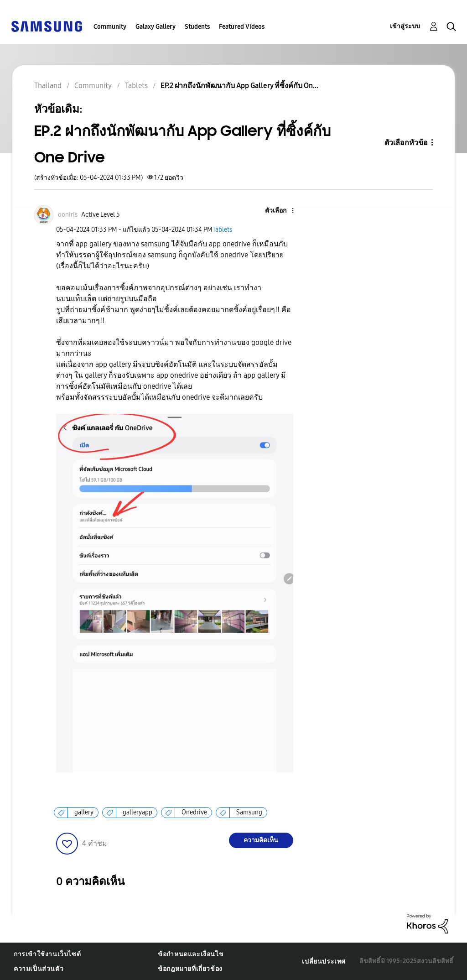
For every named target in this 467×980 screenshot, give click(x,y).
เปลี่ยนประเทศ (324, 962)
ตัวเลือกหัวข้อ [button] (406, 143)
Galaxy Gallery (156, 27)
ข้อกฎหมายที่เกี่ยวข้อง (190, 969)
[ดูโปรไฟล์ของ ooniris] (68, 215)
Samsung (249, 812)
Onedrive (194, 812)
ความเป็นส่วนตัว (39, 969)
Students (197, 27)
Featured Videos (242, 27)
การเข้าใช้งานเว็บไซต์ (47, 954)
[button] (277, 211)
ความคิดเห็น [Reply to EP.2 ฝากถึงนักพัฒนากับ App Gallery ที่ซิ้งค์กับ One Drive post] (261, 840)
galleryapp (138, 812)
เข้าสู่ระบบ (405, 26)
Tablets (222, 230)
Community (110, 27)
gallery (84, 812)
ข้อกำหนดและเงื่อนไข (191, 954)
